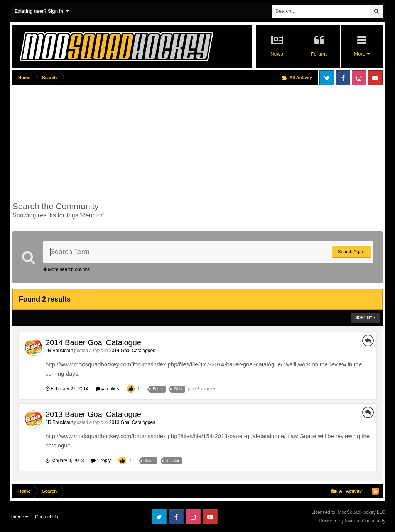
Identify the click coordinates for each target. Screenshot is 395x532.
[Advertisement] (103, 142)
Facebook (343, 78)
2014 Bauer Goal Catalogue (93, 342)
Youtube (375, 78)
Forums (319, 54)
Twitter (327, 78)
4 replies (107, 389)
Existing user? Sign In (42, 11)
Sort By (365, 318)
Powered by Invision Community (352, 521)
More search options (67, 269)
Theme (19, 517)
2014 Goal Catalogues (132, 351)
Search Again (352, 252)
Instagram (359, 78)
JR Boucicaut (59, 351)
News (277, 54)
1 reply (101, 461)
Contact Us (46, 517)
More (361, 54)
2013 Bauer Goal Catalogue (93, 414)
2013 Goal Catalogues (132, 422)
